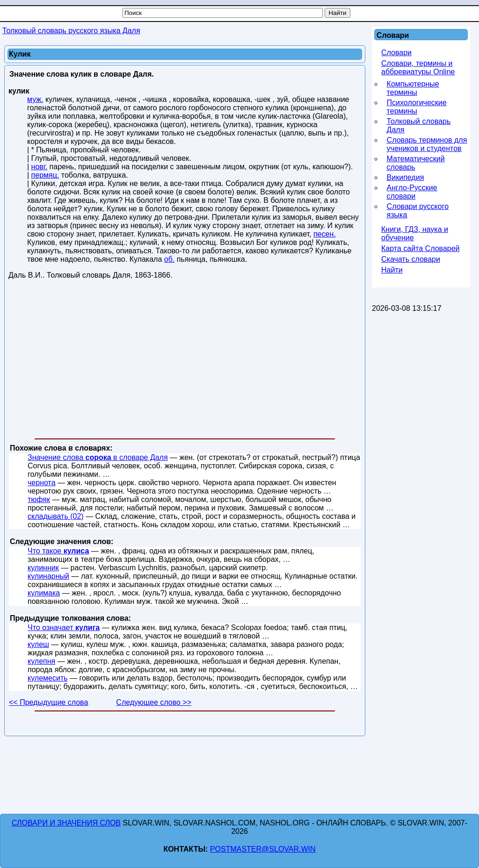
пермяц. (45, 175)
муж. (35, 99)
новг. (40, 167)
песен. (325, 234)
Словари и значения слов (66, 823)
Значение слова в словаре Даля (98, 457)
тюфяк (39, 499)
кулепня (41, 661)
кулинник (43, 568)
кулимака (44, 593)
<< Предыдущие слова (48, 702)
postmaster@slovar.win (263, 849)
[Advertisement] (185, 361)
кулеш (38, 644)
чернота (42, 483)
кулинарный (48, 576)
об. (170, 259)
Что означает (64, 628)
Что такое (58, 551)
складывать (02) (56, 516)
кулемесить (48, 678)
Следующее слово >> (154, 702)
